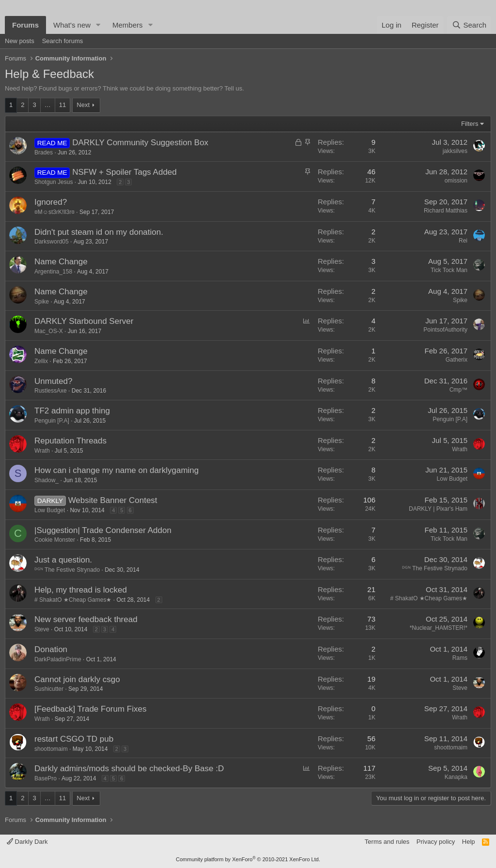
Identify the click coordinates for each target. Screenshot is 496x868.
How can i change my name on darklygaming (116, 470)
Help (469, 842)
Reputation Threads (70, 441)
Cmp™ (458, 390)
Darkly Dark (27, 842)
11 (62, 105)
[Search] (469, 25)
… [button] (48, 105)
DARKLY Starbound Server (84, 321)
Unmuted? (53, 381)
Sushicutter (49, 689)
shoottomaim (51, 749)
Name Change (61, 262)
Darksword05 (52, 242)
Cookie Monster (55, 540)
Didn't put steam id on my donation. (99, 232)
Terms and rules (387, 842)
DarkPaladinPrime (58, 659)
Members (128, 25)
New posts (20, 41)
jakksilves (455, 151)
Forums (25, 25)
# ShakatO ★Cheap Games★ (73, 600)
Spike (42, 302)
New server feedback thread (86, 619)
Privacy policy (436, 842)
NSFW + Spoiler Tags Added (124, 172)
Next (83, 105)
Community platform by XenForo (248, 859)
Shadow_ (46, 480)
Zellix (41, 361)
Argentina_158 (53, 272)
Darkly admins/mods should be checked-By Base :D (129, 769)
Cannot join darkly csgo (77, 679)
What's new (72, 25)
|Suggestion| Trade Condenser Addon (103, 530)
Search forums (63, 41)
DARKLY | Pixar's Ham (438, 509)
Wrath (42, 451)
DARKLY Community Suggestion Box (140, 143)
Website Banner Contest (113, 500)
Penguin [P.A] (52, 421)
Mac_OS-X (49, 331)
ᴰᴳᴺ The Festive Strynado (67, 570)
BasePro (46, 778)
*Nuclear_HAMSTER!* (439, 628)
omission (456, 181)
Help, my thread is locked (81, 590)
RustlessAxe (51, 391)
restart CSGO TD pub (74, 739)
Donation (51, 649)
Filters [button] (470, 124)
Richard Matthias (446, 211)
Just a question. (63, 560)
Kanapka (456, 777)
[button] (98, 25)
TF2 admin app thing (72, 411)
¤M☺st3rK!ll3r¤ (54, 212)
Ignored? (51, 202)
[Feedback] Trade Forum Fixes (90, 709)
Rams (460, 658)
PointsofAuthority (445, 330)
